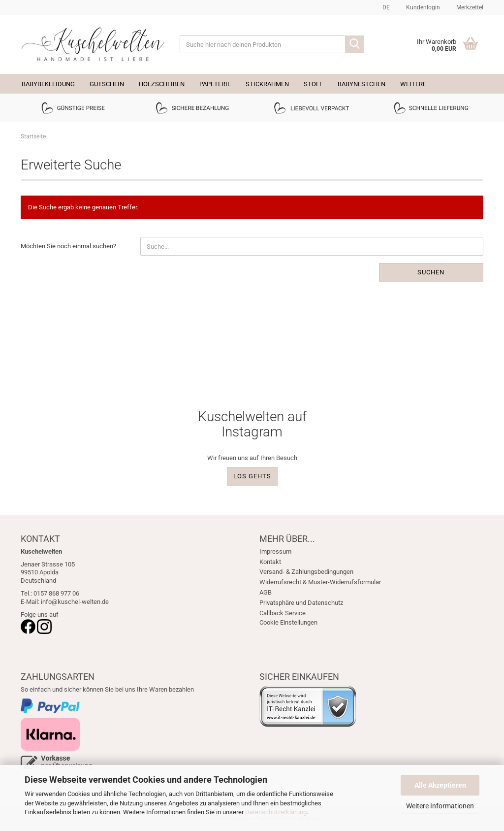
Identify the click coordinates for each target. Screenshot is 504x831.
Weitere (413, 84)
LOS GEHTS (252, 476)
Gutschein (107, 84)
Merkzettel (469, 7)
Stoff (313, 84)
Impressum (275, 551)
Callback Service (283, 613)
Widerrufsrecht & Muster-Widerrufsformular (320, 582)
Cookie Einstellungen (288, 622)
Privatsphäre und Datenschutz (301, 603)
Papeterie (215, 84)
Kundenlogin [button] (422, 7)
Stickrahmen (267, 84)
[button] (385, 7)
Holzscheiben (162, 84)
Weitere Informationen (440, 806)
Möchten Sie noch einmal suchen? (68, 246)
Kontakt (270, 562)
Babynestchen (362, 84)
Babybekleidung (48, 84)
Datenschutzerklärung (276, 812)
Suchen (431, 272)
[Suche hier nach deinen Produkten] (354, 44)
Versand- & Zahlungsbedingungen (306, 572)
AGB (266, 592)
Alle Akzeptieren (440, 785)
